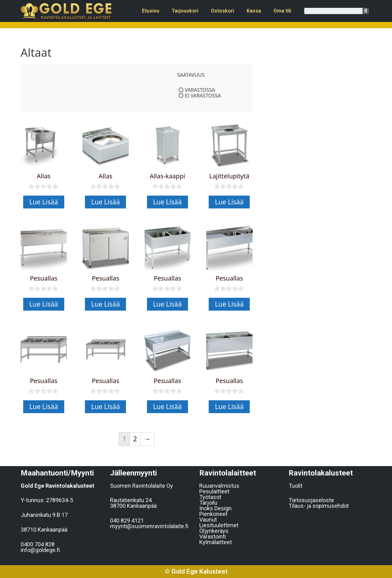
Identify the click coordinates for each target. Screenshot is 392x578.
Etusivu (151, 11)
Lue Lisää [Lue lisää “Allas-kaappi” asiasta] (167, 202)
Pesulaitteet (214, 491)
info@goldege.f (40, 550)
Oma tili (282, 11)
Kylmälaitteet (216, 542)
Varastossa (200, 90)
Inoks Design (215, 508)
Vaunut (208, 520)
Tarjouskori (185, 11)
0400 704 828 (38, 544)
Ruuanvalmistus (219, 486)
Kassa (254, 11)
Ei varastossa (203, 96)
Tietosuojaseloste (311, 500)
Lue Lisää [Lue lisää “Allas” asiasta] (44, 202)
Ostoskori (222, 11)
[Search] (366, 11)
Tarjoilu (208, 503)
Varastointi (213, 536)
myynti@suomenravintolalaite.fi (149, 526)
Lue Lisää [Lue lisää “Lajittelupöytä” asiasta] (229, 202)
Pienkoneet (213, 514)
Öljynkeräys (214, 531)
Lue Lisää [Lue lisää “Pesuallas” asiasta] (44, 304)
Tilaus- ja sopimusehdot (319, 506)
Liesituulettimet (219, 525)
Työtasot (210, 497)
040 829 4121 (127, 520)
